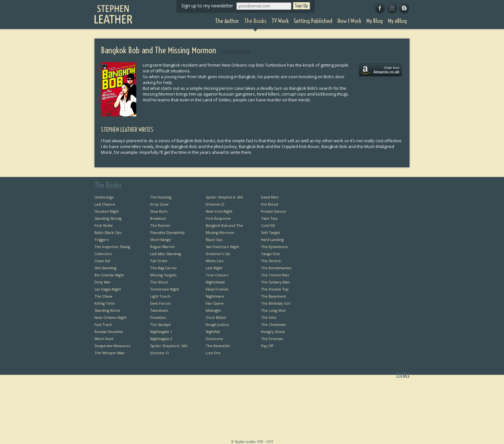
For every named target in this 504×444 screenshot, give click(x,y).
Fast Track (103, 324)
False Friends (217, 289)
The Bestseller (218, 346)
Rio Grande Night (109, 275)
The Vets (269, 317)
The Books (349, 401)
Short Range (161, 240)
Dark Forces (160, 303)
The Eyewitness (274, 247)
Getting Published (343, 415)
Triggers (102, 240)
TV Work (351, 408)
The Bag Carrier (164, 268)
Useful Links (399, 408)
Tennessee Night (165, 289)
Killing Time (105, 303)
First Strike (104, 225)
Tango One (270, 254)
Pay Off (267, 346)
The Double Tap (275, 289)
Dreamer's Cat (218, 254)
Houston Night (107, 211)
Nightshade (215, 282)
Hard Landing (272, 240)
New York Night (219, 211)
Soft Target (270, 232)
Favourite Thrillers (394, 415)
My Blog (352, 429)
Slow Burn (159, 211)
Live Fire (213, 353)
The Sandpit (160, 324)
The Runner (160, 225)
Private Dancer (274, 211)
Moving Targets (163, 275)
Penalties (158, 317)
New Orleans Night (111, 317)
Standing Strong (108, 218)
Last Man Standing (166, 254)
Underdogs (104, 197)
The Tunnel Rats (275, 275)
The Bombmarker (276, 268)
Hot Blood (270, 204)
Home (353, 387)
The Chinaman (274, 324)
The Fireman (272, 339)
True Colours (217, 275)
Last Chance (105, 204)
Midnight (213, 310)
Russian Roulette (109, 332)
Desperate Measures (112, 346)
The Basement (274, 296)
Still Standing (105, 268)
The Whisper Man (110, 353)
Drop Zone (159, 204)
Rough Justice (217, 324)
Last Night (214, 268)
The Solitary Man (275, 282)
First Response (218, 218)
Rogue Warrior (163, 247)
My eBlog (351, 436)
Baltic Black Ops (108, 232)
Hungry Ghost (273, 332)
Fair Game (215, 303)
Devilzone (214, 339)
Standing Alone (107, 310)
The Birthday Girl (276, 303)
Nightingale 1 (161, 332)
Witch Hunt (104, 339)
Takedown (159, 310)
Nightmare (215, 296)
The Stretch (271, 261)
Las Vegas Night (108, 289)
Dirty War (103, 282)
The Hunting (161, 197)
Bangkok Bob (398, 394)
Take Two (269, 218)
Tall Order (159, 261)
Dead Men (270, 197)
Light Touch (160, 296)
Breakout (158, 218)
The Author (349, 394)
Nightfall (213, 332)
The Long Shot (273, 310)
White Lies (215, 261)
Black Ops (214, 240)
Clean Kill (102, 261)
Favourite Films (396, 422)
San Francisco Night (222, 247)
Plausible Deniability (167, 232)
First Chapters (398, 387)
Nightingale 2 (161, 339)
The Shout (159, 282)
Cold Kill (268, 225)
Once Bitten (216, 317)
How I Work (349, 422)
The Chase (104, 296)
